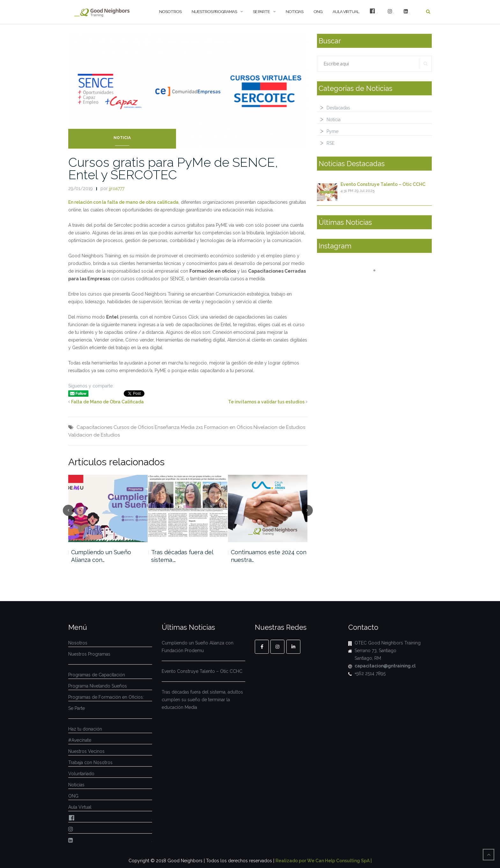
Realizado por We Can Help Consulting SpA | (324, 861)
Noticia (122, 138)
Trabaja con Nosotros (90, 762)
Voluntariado (81, 774)
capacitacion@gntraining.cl (385, 666)
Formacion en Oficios (228, 427)
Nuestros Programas (214, 12)
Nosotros (170, 12)
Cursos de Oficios (133, 427)
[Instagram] (277, 647)
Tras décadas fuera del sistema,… (182, 556)
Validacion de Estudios (94, 435)
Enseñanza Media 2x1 (179, 427)
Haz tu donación (85, 729)
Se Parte (261, 12)
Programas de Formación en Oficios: (106, 697)
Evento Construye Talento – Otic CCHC (383, 184)
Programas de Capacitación (97, 675)
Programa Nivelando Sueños (98, 686)
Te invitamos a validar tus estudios (266, 402)
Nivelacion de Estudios (279, 427)
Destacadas (338, 108)
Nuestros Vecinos (86, 751)
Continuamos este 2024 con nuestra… (269, 556)
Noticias (294, 12)
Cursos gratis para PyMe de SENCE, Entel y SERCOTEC (173, 168)
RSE (331, 143)
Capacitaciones (94, 427)
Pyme (332, 131)
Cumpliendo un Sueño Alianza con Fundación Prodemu (198, 647)
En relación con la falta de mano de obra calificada (123, 202)
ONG (318, 12)
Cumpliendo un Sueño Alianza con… (101, 556)
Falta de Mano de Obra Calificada (107, 402)
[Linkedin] (293, 647)
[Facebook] (262, 647)
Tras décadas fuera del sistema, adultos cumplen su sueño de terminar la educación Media (202, 700)
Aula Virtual (346, 12)
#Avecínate (80, 740)
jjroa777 (117, 188)
